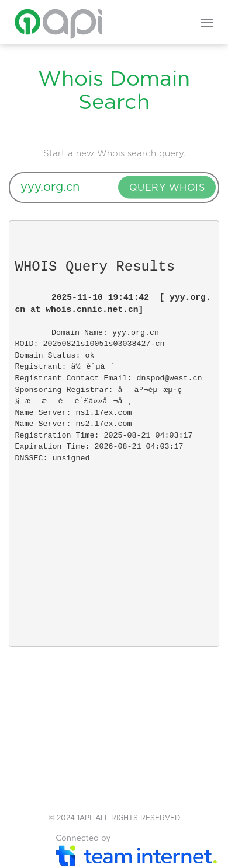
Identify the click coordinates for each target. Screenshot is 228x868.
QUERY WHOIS (167, 188)
